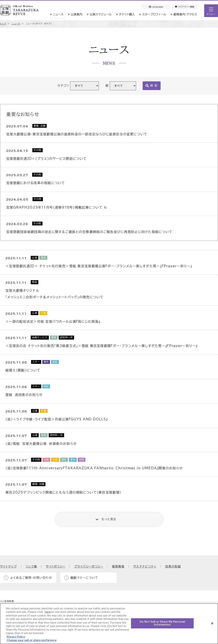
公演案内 (76, 14)
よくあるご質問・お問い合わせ (31, 578)
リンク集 (31, 566)
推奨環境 (118, 566)
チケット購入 (127, 14)
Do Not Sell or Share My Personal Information (162, 623)
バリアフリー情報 (185, 7)
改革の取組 (173, 566)
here (48, 612)
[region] (109, 624)
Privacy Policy (16, 637)
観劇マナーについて (84, 578)
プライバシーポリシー (89, 566)
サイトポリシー (55, 566)
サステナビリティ (145, 566)
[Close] (212, 623)
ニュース (58, 14)
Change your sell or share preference (32, 640)
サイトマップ (8, 566)
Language (156, 7)
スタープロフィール (154, 14)
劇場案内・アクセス (185, 14)
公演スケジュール (101, 14)
